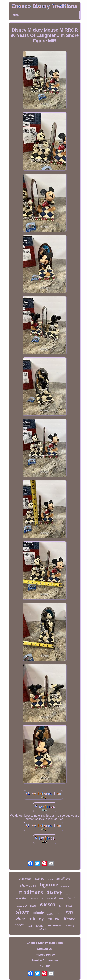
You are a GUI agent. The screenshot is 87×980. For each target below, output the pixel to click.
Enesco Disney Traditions (45, 943)
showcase (28, 885)
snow (20, 925)
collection (21, 898)
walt (30, 926)
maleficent (63, 879)
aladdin (45, 930)
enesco (47, 904)
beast (50, 879)
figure (69, 919)
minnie (38, 913)
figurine (49, 884)
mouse (54, 919)
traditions (31, 892)
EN (42, 966)
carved (40, 879)
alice (33, 906)
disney (54, 892)
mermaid (22, 906)
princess (35, 899)
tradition (50, 914)
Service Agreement (45, 961)
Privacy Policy (45, 955)
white (20, 919)
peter (69, 906)
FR (48, 966)
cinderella (25, 879)
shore (22, 912)
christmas (54, 925)
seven (59, 913)
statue (68, 894)
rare (70, 912)
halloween (65, 887)
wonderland (49, 898)
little (61, 906)
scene (62, 899)
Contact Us (45, 949)
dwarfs (39, 926)
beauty (70, 925)
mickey (36, 919)
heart (71, 898)
